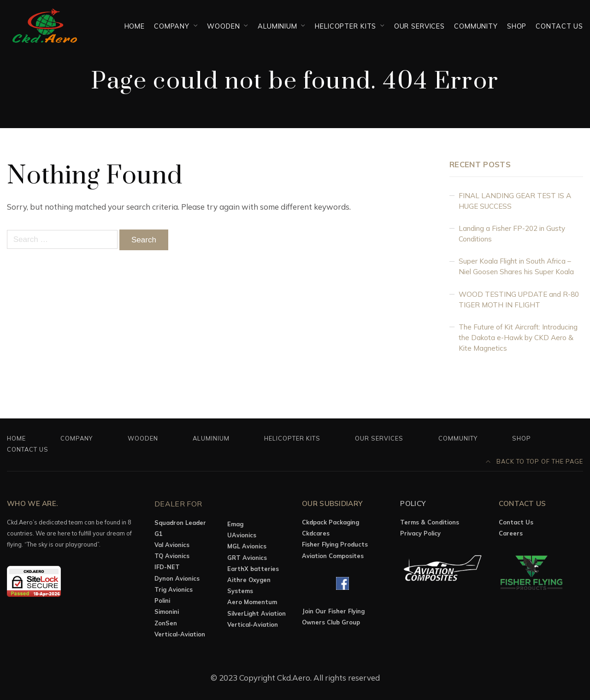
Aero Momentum (252, 602)
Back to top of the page (535, 461)
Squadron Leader (180, 523)
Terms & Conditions (430, 522)
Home (135, 26)
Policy (413, 503)
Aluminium (277, 26)
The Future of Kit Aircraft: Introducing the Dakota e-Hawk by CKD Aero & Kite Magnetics (518, 338)
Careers (511, 533)
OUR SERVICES (419, 26)
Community (476, 26)
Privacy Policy (420, 533)
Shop (517, 26)
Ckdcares (316, 533)
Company (172, 26)
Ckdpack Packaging (330, 522)
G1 (159, 534)
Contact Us (559, 26)
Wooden (223, 26)
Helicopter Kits (345, 26)
